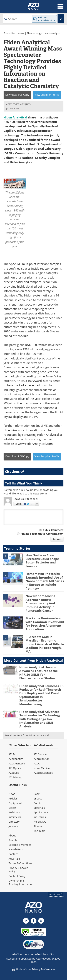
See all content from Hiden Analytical (27, 735)
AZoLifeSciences (43, 773)
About (12, 835)
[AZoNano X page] (41, 921)
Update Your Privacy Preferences (33, 969)
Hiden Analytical (15, 117)
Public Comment (53, 530)
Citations (14, 472)
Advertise (14, 859)
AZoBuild (14, 773)
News (21, 33)
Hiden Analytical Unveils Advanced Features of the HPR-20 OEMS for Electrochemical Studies (39, 673)
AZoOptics (15, 768)
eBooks (38, 798)
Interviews (15, 817)
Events (38, 803)
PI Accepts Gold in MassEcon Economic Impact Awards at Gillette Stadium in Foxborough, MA (45, 644)
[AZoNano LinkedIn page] (26, 921)
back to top (56, 894)
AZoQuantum (42, 759)
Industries (40, 817)
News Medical (42, 768)
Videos (13, 808)
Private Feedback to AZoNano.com (42, 534)
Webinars (14, 812)
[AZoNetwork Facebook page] (34, 921)
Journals (13, 826)
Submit (57, 539)
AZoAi (37, 763)
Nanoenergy (34, 33)
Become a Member (20, 845)
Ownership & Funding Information (21, 882)
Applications (41, 812)
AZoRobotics (16, 759)
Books (37, 794)
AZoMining (15, 777)
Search (13, 840)
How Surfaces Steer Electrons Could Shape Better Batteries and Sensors (42, 561)
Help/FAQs (40, 822)
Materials (39, 808)
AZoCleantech (17, 763)
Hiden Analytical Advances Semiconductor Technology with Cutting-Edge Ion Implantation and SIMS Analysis (40, 719)
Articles (13, 798)
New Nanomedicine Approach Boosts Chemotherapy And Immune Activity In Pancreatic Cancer (40, 603)
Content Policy (17, 876)
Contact (13, 854)
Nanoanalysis (53, 33)
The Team (39, 831)
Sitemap (39, 826)
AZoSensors (41, 754)
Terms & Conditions (20, 863)
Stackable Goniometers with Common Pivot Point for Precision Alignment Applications (45, 624)
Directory (14, 822)
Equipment (15, 803)
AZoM (12, 754)
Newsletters (16, 849)
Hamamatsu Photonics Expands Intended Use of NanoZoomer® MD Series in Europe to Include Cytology (45, 581)
